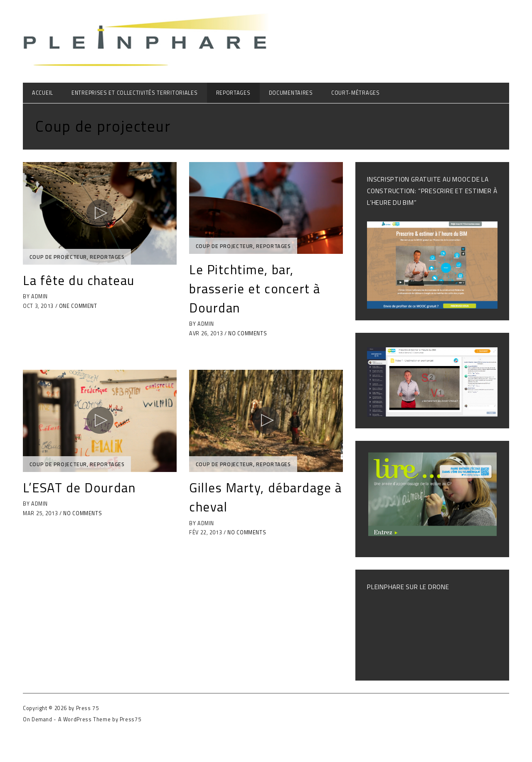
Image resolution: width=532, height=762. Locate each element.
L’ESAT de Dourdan (79, 488)
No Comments (248, 333)
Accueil (43, 93)
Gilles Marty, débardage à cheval (266, 497)
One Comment (78, 306)
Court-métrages (356, 93)
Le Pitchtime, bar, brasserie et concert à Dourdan (255, 289)
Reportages (233, 93)
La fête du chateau (79, 280)
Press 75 (87, 708)
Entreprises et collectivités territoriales (134, 93)
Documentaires (291, 93)
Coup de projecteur (58, 257)
